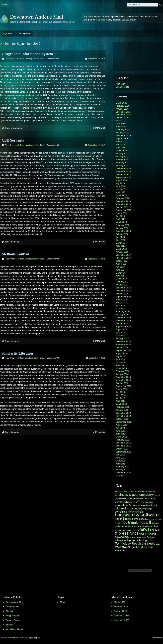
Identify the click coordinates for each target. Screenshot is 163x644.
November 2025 (123, 115)
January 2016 (122, 315)
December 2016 (123, 288)
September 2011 (123, 452)
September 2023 (123, 139)
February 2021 (122, 162)
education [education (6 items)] (150, 502)
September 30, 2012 (96, 59)
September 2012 (123, 422)
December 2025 (123, 112)
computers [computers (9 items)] (149, 498)
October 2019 (122, 207)
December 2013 (123, 377)
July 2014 (120, 356)
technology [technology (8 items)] (142, 540)
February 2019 (122, 225)
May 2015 (120, 335)
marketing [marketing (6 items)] (119, 526)
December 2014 (123, 341)
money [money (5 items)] (136, 530)
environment (16, 128)
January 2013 (122, 410)
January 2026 (122, 109)
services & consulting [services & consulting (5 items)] (138, 537)
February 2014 (122, 371)
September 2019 (123, 210)
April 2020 (120, 192)
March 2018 (121, 249)
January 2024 (122, 133)
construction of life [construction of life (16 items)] (130, 502)
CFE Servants (13, 140)
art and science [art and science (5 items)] (123, 492)
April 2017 (120, 276)
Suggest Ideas (13, 616)
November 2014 (123, 344)
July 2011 (120, 455)
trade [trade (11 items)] (118, 547)
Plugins (9, 611)
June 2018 (121, 240)
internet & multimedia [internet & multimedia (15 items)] (131, 523)
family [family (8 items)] (131, 512)
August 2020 (122, 180)
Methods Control (15, 254)
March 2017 (121, 279)
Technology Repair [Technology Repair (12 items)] (128, 543)
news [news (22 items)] (145, 529)
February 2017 (122, 282)
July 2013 (120, 392)
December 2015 (123, 318)
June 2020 (121, 186)
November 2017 (123, 258)
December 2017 (123, 255)
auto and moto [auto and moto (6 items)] (141, 492)
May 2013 (120, 398)
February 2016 (122, 312)
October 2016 (122, 294)
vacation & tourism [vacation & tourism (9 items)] (142, 547)
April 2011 (120, 464)
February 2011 (122, 467)
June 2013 (121, 395)
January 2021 (122, 165)
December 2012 (123, 413)
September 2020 (123, 177)
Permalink (100, 128)
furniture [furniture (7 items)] (139, 512)
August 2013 (122, 389)
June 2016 (121, 306)
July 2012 (120, 428)
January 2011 (122, 470)
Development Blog (15, 602)
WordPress (15, 638)
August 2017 (122, 264)
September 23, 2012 (96, 145)
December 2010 (123, 473)
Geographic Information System (27, 54)
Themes (10, 625)
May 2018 (120, 243)
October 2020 (122, 174)
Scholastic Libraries (18, 353)
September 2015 (123, 326)
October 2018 (122, 234)
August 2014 (122, 353)
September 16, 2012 (96, 259)
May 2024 (120, 124)
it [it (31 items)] (150, 522)
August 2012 (122, 425)
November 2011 (123, 446)
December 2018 (123, 231)
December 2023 (123, 136)
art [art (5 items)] (116, 492)
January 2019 (122, 228)
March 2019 (121, 222)
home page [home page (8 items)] (138, 519)
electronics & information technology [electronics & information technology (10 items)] (136, 507)
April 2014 (120, 365)
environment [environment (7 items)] (121, 512)
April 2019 (120, 219)
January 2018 (122, 252)
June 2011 (121, 458)
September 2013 (123, 386)
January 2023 (122, 153)
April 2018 (120, 246)
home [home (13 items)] (127, 519)
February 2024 (122, 130)
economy (15, 341)
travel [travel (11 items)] (126, 547)
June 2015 (121, 332)
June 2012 (121, 431)
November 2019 (123, 204)
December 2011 (123, 443)
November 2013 (123, 380)
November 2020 (123, 171)
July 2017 (120, 267)
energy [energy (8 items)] (148, 509)
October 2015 (122, 323)
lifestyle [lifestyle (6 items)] (155, 523)
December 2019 (123, 201)
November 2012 (123, 416)
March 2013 (121, 404)
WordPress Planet (14, 629)
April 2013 (120, 401)
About (5, 5)
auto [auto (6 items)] (132, 492)
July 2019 (120, 216)
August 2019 (122, 213)
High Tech (8, 33)
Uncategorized (25, 33)
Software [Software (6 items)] (151, 537)
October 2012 (122, 419)
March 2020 (121, 195)
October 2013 (122, 383)
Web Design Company (31, 638)
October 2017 (122, 261)
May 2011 (120, 461)
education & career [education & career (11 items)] (128, 505)
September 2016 (123, 297)
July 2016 (120, 303)
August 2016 (122, 300)
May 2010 (120, 476)
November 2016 (123, 291)
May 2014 (120, 362)
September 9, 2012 (97, 358)
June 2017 (121, 270)
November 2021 (123, 159)
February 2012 (122, 440)
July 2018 (120, 237)
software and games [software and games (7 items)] (125, 540)
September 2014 (123, 350)
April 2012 (120, 434)
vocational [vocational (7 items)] (120, 550)
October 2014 (122, 347)
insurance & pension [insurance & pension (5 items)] (153, 519)
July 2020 (120, 183)
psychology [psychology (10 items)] (122, 537)
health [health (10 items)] (119, 519)
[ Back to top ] (157, 638)
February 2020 (122, 198)
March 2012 (121, 437)
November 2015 (123, 321)
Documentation (13, 607)
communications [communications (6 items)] (134, 498)
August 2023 (122, 142)
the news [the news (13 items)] (148, 543)
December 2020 (123, 168)
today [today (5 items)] (158, 544)
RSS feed (101, 20)
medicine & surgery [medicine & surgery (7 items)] (134, 526)
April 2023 (120, 147)
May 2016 (120, 309)
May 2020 (120, 189)
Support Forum (13, 620)
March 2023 (121, 150)
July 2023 (120, 145)
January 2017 (122, 285)
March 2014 (121, 368)
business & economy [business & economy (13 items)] (130, 495)
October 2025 (122, 118)
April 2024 (120, 127)
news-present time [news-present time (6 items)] (148, 534)
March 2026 (121, 103)
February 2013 (122, 407)
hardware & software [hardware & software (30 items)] (137, 515)
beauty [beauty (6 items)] (152, 492)
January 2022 (122, 156)
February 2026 (122, 106)
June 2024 (121, 121)
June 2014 (121, 359)
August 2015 (122, 329)
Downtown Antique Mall (37, 17)
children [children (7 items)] (150, 495)
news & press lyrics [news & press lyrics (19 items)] (137, 531)
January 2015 (122, 338)
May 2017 (120, 273)
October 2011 (122, 449)
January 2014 (122, 374)
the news (15, 242)
